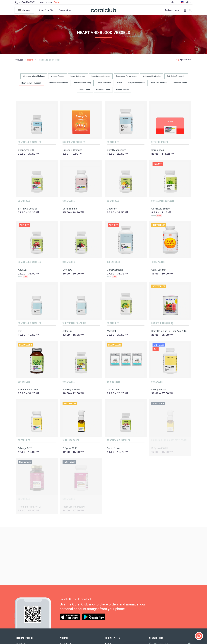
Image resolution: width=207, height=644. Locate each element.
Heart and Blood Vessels (31, 84)
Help (172, 2)
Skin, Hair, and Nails (159, 84)
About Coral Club (46, 10)
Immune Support (58, 78)
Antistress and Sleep (83, 84)
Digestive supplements (101, 78)
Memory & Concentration (58, 84)
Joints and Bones (104, 84)
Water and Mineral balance (34, 78)
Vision (120, 84)
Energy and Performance (126, 78)
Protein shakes (122, 91)
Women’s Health (180, 84)
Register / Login (172, 10)
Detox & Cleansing (78, 78)
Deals (56, 2)
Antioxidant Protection (152, 78)
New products (46, 2)
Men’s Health (85, 91)
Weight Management (137, 84)
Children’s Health (103, 91)
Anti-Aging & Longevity (176, 78)
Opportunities (65, 10)
